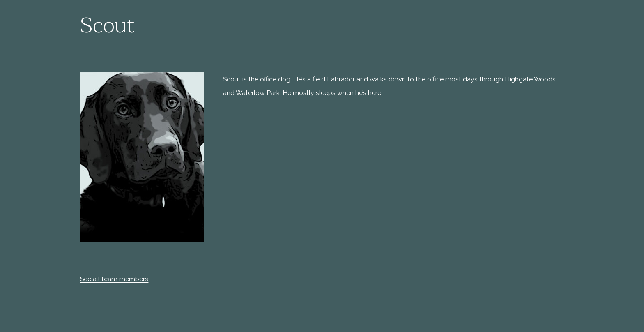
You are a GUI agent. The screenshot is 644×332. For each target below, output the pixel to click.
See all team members (114, 279)
